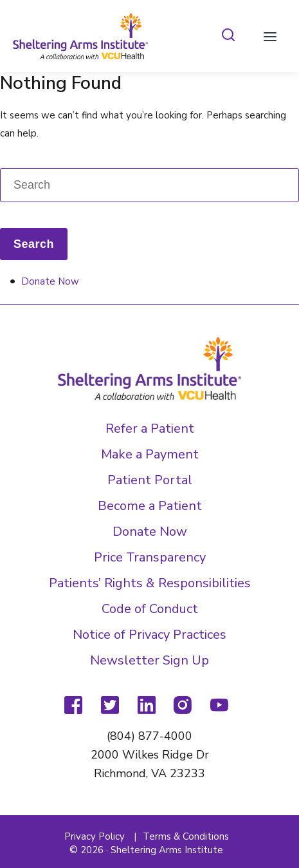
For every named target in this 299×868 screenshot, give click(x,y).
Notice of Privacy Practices (149, 635)
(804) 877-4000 (149, 736)
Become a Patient (150, 506)
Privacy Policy (95, 836)
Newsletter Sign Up (149, 660)
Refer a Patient (150, 429)
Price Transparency (150, 557)
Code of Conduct (150, 609)
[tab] (228, 36)
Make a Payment (150, 454)
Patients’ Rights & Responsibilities (150, 583)
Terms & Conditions (186, 836)
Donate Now (50, 281)
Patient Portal (150, 480)
